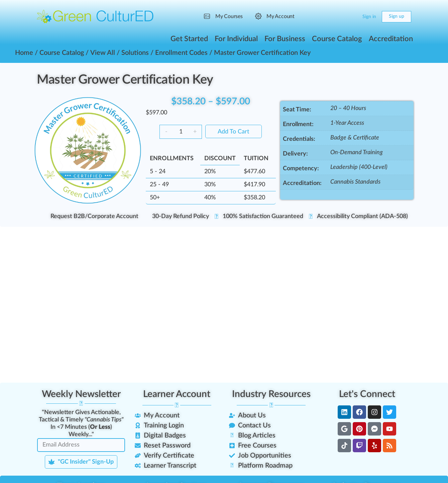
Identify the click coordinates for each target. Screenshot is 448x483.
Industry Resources (271, 394)
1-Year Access (347, 123)
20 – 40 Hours (348, 108)
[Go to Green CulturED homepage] (95, 16)
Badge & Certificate (355, 138)
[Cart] (352, 17)
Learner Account (177, 394)
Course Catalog (62, 53)
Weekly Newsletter (81, 394)
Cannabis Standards (355, 182)
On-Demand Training (357, 153)
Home (24, 53)
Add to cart (234, 132)
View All (103, 53)
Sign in (369, 17)
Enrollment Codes (181, 53)
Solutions (135, 53)
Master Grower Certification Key (125, 80)
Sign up (397, 16)
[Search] (338, 17)
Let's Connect (367, 394)
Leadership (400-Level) (359, 167)
